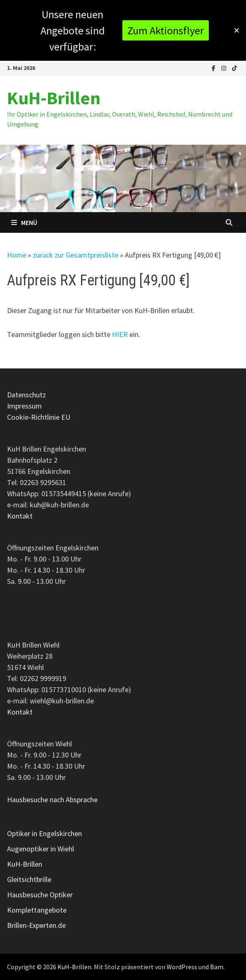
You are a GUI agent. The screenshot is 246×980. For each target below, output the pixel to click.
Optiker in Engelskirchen (44, 833)
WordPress (182, 967)
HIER (120, 334)
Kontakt (20, 516)
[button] (237, 30)
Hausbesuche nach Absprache (52, 800)
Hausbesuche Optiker (40, 895)
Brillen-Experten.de (36, 925)
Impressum (24, 406)
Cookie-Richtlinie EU (39, 417)
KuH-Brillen (54, 98)
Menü (24, 222)
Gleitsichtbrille (29, 879)
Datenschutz (26, 395)
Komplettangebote (37, 910)
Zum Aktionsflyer (166, 30)
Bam (217, 967)
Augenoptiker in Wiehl (41, 849)
